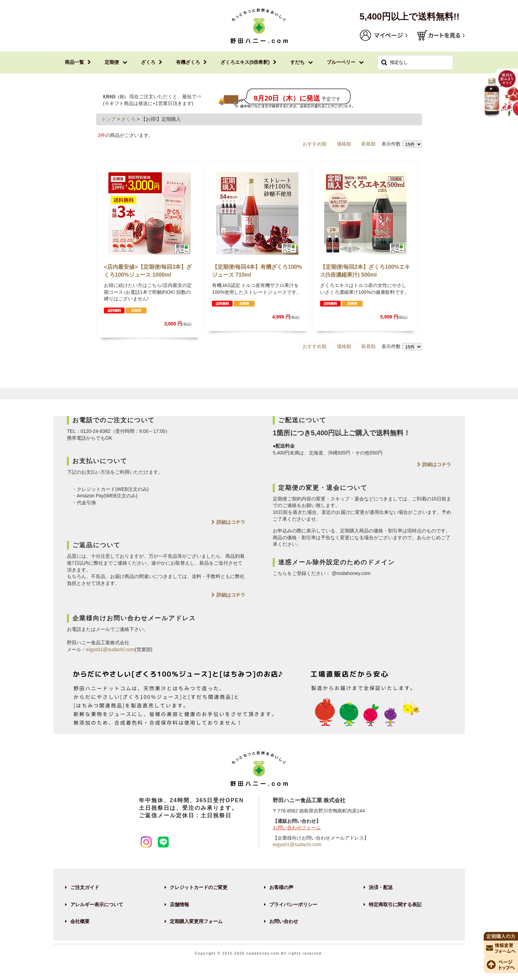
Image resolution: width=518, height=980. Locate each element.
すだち (297, 62)
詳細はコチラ (231, 522)
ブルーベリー (341, 62)
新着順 (368, 144)
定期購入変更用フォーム (196, 921)
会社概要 (80, 921)
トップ (108, 119)
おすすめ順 (315, 144)
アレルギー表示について (97, 904)
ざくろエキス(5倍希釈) (245, 62)
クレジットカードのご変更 (199, 887)
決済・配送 (381, 887)
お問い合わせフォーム (297, 828)
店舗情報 (179, 904)
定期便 (112, 62)
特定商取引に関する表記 (395, 904)
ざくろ (148, 62)
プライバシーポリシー (293, 904)
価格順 (344, 144)
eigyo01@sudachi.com (110, 649)
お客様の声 (281, 887)
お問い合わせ (284, 921)
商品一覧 (74, 62)
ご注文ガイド (85, 887)
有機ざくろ (188, 62)
